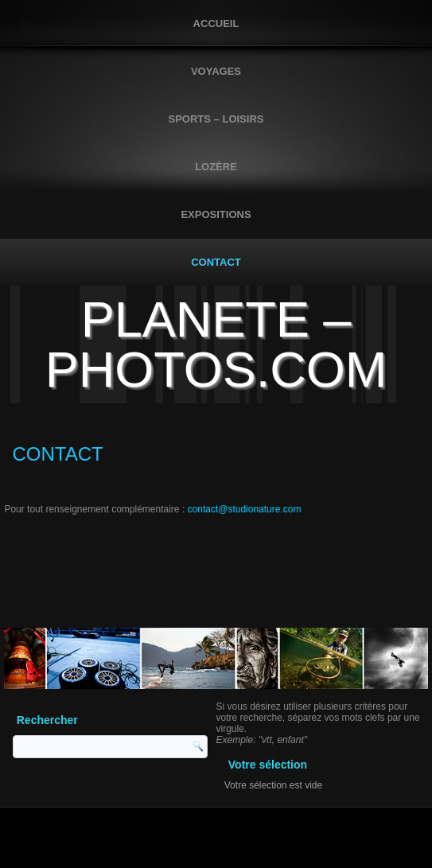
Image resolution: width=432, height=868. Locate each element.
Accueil (216, 23)
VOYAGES (216, 71)
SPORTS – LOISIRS (216, 119)
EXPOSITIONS (216, 214)
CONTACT (216, 262)
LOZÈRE (216, 167)
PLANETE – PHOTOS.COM (216, 344)
